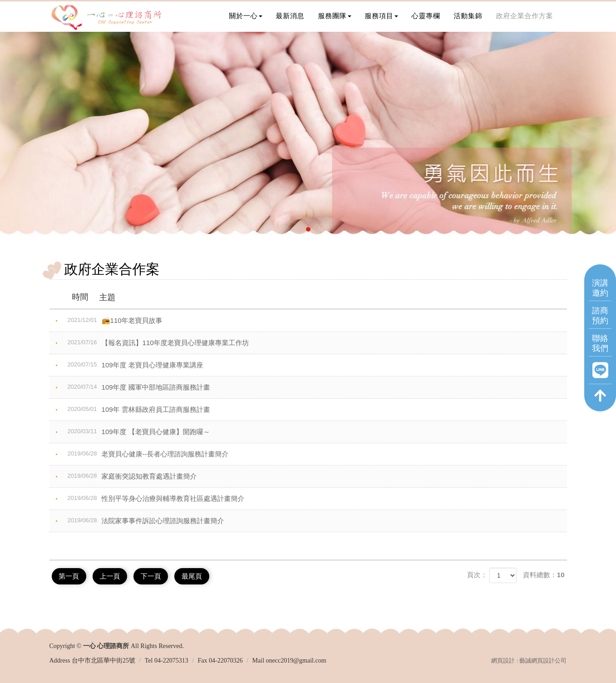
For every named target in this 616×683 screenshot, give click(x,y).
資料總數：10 (544, 575)
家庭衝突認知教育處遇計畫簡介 (130, 476)
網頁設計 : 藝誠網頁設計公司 (529, 660)
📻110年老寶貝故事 (113, 320)
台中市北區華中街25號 (103, 660)
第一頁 (71, 576)
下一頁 (161, 576)
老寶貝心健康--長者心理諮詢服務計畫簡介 (146, 454)
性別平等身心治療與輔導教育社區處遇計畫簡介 (154, 498)
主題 (92, 297)
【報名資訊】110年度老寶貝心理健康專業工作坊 (156, 342)
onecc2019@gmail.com (296, 660)
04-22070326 (226, 660)
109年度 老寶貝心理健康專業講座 (133, 365)
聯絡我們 (600, 352)
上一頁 (116, 576)
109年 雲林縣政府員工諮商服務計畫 (137, 409)
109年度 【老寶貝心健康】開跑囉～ (137, 431)
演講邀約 (600, 296)
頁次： (477, 575)
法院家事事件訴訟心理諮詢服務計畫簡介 (144, 520)
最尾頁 (206, 576)
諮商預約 (600, 324)
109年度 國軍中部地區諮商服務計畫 (137, 387)
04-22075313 (171, 660)
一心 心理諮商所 (106, 18)
